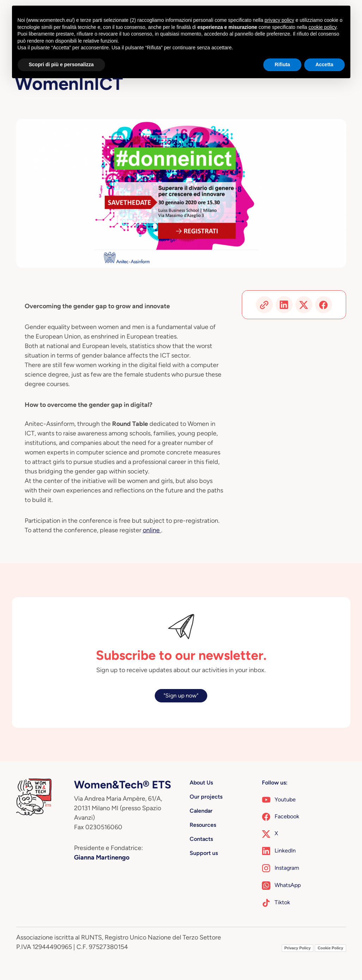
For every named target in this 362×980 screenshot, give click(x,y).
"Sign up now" (181, 696)
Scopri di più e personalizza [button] (61, 64)
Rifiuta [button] (282, 64)
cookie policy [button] (322, 27)
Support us (204, 853)
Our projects (206, 797)
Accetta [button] (324, 64)
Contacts (201, 839)
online (152, 530)
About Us (201, 783)
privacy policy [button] (280, 20)
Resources (203, 825)
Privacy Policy (298, 948)
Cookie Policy (330, 948)
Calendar (201, 811)
